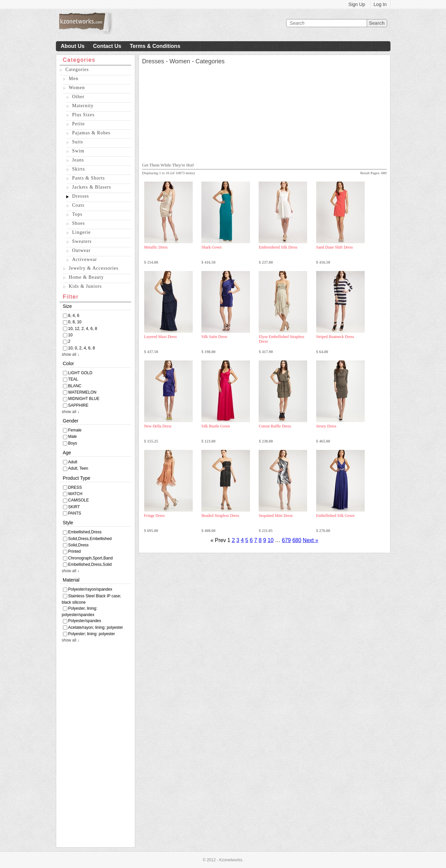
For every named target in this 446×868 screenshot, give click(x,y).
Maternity (83, 106)
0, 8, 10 (75, 322)
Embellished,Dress (85, 532)
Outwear (81, 250)
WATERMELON (82, 392)
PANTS (75, 513)
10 (70, 335)
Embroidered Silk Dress (278, 247)
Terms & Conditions (155, 46)
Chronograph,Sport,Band (91, 558)
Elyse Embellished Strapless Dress (281, 339)
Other (78, 97)
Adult (73, 462)
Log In (380, 4)
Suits (78, 142)
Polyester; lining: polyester (92, 634)
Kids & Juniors (85, 286)
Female (75, 430)
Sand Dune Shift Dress (335, 247)
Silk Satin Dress (214, 337)
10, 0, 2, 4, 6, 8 (82, 348)
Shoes (79, 223)
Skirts (79, 169)
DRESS (75, 487)
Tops (77, 214)
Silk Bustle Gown (216, 426)
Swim (78, 151)
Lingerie (81, 232)
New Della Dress (158, 426)
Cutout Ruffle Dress (275, 426)
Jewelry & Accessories (94, 268)
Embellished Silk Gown (335, 516)
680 (297, 540)
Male (73, 437)
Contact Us (107, 46)
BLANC (75, 386)
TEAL (73, 379)
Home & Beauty (86, 277)
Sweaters (82, 241)
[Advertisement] (96, 747)
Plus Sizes (83, 115)
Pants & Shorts (89, 178)
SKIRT (74, 507)
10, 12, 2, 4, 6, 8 (83, 329)
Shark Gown (211, 247)
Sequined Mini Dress (276, 516)
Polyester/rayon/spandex (90, 589)
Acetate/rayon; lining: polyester (96, 627)
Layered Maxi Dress (161, 337)
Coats (78, 205)
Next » (310, 540)
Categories (77, 70)
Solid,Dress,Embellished (90, 539)
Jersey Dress (326, 426)
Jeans (78, 160)
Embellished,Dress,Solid (90, 564)
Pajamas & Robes (92, 133)
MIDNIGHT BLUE (84, 399)
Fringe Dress (155, 516)
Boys (73, 443)
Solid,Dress (78, 545)
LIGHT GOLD (80, 373)
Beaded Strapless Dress (220, 516)
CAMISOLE (79, 500)
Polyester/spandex (85, 621)
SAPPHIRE (78, 405)
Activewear (85, 259)
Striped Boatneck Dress (335, 337)
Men (74, 79)
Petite (79, 124)
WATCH (75, 494)
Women (77, 88)
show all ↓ (71, 354)
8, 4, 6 (74, 316)
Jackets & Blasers (92, 187)
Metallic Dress (156, 247)
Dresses (81, 196)
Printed (75, 551)
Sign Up (357, 4)
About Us (73, 46)
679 (287, 540)
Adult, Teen (78, 468)
